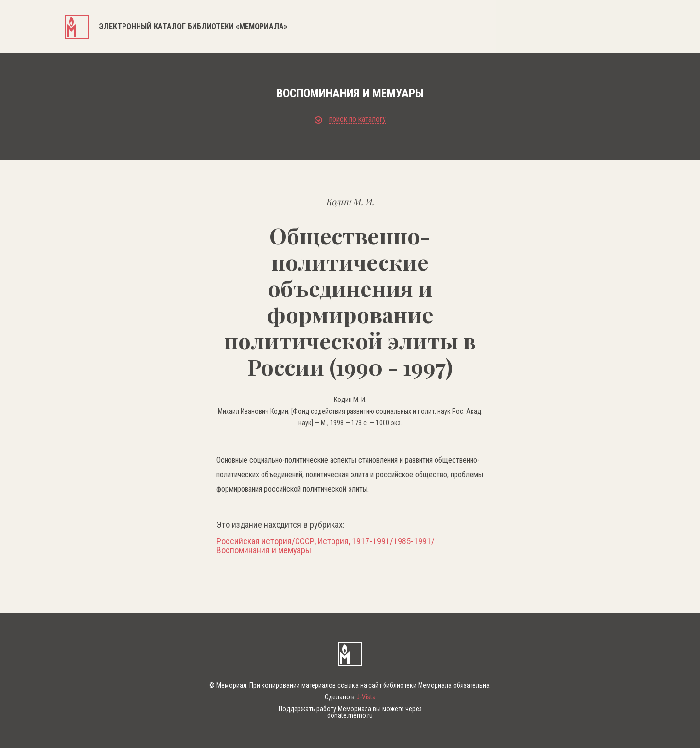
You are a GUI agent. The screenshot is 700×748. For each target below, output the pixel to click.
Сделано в (350, 697)
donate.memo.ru (350, 715)
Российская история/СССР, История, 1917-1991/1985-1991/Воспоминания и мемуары (325, 546)
